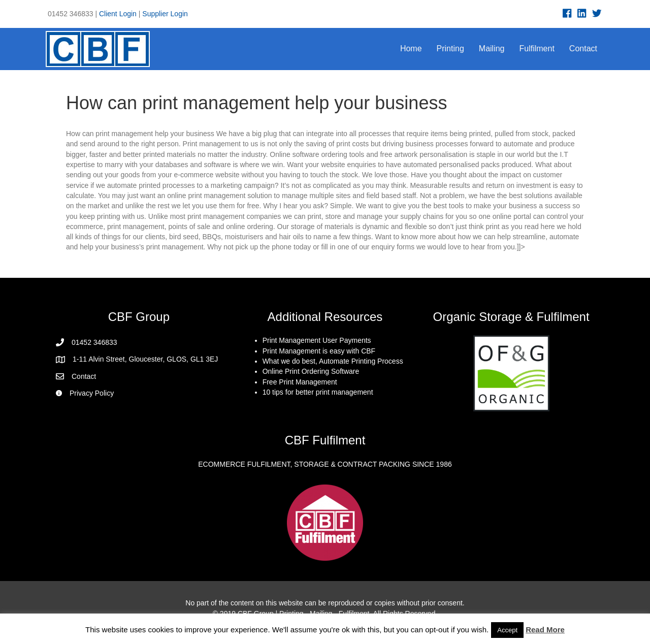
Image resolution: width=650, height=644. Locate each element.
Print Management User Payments (317, 340)
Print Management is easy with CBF (319, 351)
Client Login (118, 14)
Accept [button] (507, 630)
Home (411, 49)
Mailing (492, 49)
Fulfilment (537, 49)
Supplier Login (165, 14)
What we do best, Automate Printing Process (333, 361)
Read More (545, 630)
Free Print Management (300, 382)
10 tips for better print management (318, 392)
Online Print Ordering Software (311, 371)
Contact (583, 49)
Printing (450, 49)
